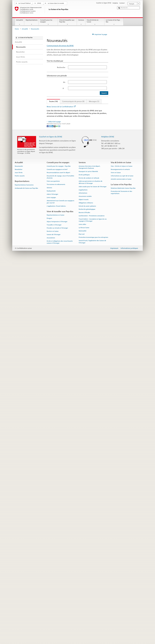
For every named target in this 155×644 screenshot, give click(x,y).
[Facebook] (48, 508)
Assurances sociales (85, 579)
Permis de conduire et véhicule (89, 560)
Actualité (20, 22)
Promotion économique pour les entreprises (93, 620)
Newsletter (19, 552)
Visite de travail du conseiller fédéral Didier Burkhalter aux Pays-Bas (76, 427)
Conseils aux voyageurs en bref (57, 552)
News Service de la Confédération (61, 489)
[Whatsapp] (57, 508)
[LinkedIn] (52, 508)
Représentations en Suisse (56, 597)
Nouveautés (19, 548)
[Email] (59, 508)
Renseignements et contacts (120, 552)
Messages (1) (94, 101)
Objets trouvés (84, 582)
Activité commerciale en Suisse (121, 561)
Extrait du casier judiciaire (87, 588)
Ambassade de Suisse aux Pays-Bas (26, 570)
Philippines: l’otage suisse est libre (62, 267)
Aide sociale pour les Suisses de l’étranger (93, 569)
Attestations (83, 575)
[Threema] (55, 508)
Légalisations (83, 572)
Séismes (49, 570)
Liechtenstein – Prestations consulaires (92, 598)
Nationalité (83, 613)
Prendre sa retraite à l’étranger (57, 610)
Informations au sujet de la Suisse (122, 558)
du (64, 82)
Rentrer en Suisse (53, 614)
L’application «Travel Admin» (56, 588)
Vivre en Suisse (116, 555)
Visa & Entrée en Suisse (95, 22)
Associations (51, 620)
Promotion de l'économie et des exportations (121, 575)
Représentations (31, 22)
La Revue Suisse (84, 610)
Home (17, 29)
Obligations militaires (86, 585)
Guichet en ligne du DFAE (51, 519)
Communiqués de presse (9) (73, 101)
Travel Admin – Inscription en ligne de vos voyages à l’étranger (93, 602)
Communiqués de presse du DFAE (60, 46)
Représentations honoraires (24, 567)
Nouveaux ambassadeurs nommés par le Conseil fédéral (71, 357)
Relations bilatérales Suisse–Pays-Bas (123, 570)
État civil (82, 616)
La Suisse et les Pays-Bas (114, 22)
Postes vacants (20, 558)
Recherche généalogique (87, 592)
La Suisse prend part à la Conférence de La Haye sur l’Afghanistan (75, 457)
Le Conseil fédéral (25, 3)
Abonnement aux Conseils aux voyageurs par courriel (60, 584)
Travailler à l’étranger (54, 607)
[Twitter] (50, 508)
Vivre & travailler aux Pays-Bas (67, 22)
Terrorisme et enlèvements (56, 567)
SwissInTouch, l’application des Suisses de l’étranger (92, 624)
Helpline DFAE (108, 519)
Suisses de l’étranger (54, 617)
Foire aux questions (53, 564)
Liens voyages (51, 580)
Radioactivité (51, 573)
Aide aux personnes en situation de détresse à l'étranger (91, 565)
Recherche (61, 67)
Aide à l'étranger (52, 576)
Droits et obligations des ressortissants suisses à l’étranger (60, 624)
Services (81, 22)
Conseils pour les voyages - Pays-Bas (59, 548)
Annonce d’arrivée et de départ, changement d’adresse (89, 549)
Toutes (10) (52, 101)
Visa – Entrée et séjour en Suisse (122, 548)
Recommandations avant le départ (58, 555)
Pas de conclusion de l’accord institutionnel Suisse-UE (70, 113)
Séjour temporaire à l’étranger (57, 604)
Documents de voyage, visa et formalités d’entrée (60, 559)
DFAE (39, 3)
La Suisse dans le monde (56, 3)
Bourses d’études (84, 595)
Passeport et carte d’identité (88, 554)
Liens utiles (82, 607)
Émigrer (49, 601)
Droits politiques (84, 557)
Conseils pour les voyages (48, 22)
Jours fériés (19, 555)
